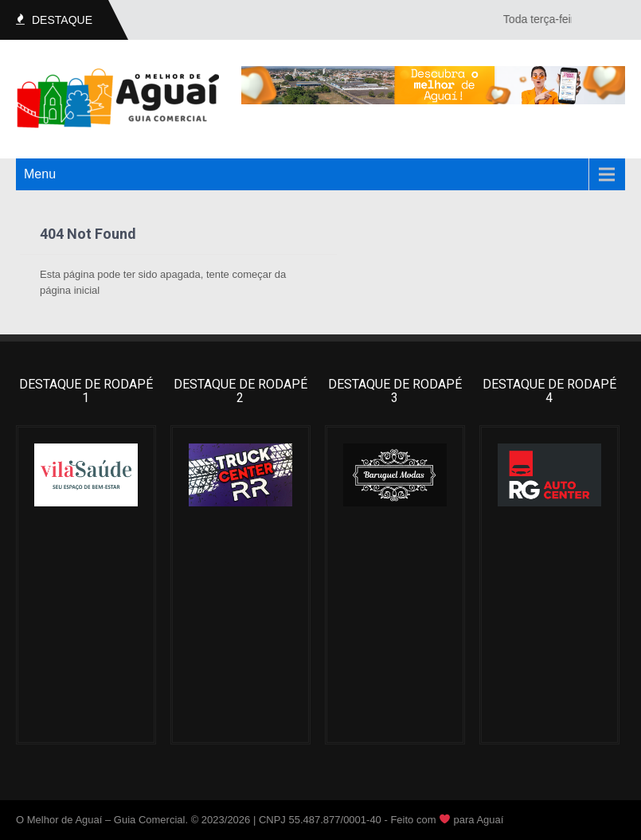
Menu (40, 174)
